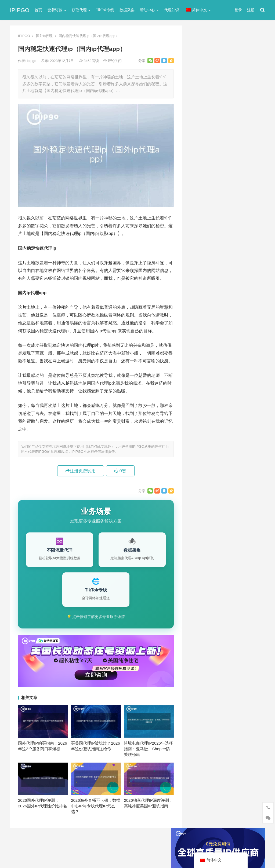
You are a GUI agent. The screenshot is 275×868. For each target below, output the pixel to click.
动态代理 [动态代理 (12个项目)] (248, 534)
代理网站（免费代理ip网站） (217, 146)
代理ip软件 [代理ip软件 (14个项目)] (202, 516)
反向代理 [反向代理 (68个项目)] (200, 543)
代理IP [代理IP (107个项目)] (245, 507)
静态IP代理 (200, 342)
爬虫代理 (198, 323)
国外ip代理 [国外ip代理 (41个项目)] (224, 543)
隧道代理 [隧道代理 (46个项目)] (223, 561)
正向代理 (198, 313)
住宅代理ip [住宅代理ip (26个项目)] (227, 525)
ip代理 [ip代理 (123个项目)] (246, 490)
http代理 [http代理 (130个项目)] (226, 490)
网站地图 (103, 842)
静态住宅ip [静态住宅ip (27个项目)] (228, 569)
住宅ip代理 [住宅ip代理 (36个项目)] (202, 525)
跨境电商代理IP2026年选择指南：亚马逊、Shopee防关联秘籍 (148, 749)
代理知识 (172, 10)
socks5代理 (200, 246)
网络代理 (198, 332)
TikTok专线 (105, 10)
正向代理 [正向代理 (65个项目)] (200, 552)
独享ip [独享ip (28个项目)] (243, 552)
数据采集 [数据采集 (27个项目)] (248, 543)
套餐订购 (55, 10)
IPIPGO (20, 10)
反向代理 (198, 294)
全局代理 (198, 275)
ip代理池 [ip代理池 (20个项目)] (200, 499)
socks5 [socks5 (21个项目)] (199, 507)
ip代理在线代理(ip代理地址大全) (225, 157)
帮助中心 (147, 10)
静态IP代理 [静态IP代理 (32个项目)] (202, 569)
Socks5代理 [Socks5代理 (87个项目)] (222, 507)
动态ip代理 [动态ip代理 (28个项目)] (224, 534)
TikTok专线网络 (204, 255)
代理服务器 (200, 265)
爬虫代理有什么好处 (212, 451)
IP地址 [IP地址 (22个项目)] (220, 499)
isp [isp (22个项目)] (236, 499)
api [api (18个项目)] (195, 490)
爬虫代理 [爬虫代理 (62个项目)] (223, 552)
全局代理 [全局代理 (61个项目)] (200, 534)
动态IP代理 (200, 284)
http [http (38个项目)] (209, 490)
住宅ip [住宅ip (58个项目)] (250, 516)
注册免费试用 (81, 471)
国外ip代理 (44, 36)
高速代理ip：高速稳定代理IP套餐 (223, 460)
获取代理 (79, 10)
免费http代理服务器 (214, 179)
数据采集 (127, 10)
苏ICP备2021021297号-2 (73, 842)
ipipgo (32, 61)
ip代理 (196, 236)
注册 (251, 10)
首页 (38, 10)
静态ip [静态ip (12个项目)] (243, 561)
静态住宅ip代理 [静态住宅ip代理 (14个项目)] (206, 578)
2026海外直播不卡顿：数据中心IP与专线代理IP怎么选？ (95, 806)
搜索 (251, 87)
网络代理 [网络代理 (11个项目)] (200, 561)
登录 (238, 10)
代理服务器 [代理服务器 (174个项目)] (228, 516)
